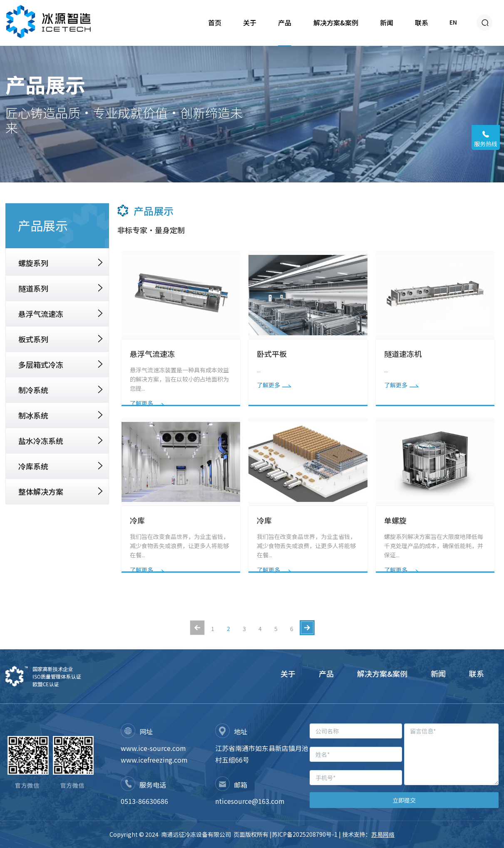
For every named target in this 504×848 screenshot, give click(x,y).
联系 (422, 22)
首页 (215, 22)
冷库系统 (60, 466)
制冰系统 (60, 415)
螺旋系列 (60, 263)
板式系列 (60, 339)
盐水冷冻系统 (60, 441)
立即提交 (404, 800)
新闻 (387, 22)
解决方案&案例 (336, 22)
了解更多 (147, 403)
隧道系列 (60, 288)
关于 (250, 22)
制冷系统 (60, 390)
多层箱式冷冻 (60, 364)
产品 (285, 22)
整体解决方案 (60, 491)
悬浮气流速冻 (60, 314)
